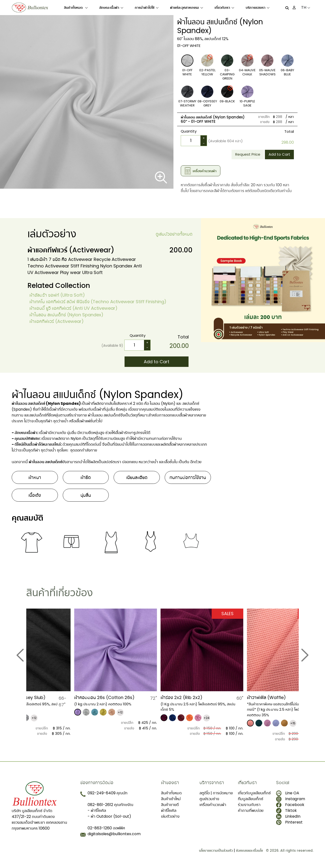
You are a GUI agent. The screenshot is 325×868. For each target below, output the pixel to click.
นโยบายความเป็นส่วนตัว (216, 850)
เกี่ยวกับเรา (224, 8)
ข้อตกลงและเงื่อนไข (249, 850)
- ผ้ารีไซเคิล (97, 810)
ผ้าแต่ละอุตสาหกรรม (187, 8)
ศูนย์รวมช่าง (209, 799)
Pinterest (289, 822)
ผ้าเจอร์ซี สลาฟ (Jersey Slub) (55, 697)
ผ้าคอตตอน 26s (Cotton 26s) (143, 697)
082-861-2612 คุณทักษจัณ (110, 805)
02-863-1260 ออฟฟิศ (106, 828)
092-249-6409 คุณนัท (108, 793)
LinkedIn (288, 816)
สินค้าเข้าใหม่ (171, 799)
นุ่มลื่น (86, 495)
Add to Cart (279, 154)
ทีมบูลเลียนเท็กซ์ (251, 799)
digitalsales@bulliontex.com (114, 834)
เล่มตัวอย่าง (170, 816)
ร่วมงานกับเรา (249, 805)
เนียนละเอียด (137, 477)
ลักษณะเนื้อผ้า (111, 8)
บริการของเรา (258, 8)
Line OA (288, 793)
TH (306, 7)
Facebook (290, 805)
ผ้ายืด (86, 477)
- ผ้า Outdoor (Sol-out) (109, 816)
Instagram (291, 799)
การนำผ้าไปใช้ (147, 8)
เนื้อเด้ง (35, 495)
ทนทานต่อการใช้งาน (188, 477)
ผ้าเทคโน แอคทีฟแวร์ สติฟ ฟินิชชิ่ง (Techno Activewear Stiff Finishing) (98, 302)
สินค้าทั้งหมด (76, 8)
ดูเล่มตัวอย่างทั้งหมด (174, 234)
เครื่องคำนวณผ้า (213, 805)
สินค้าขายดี (170, 805)
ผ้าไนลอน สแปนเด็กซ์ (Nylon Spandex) (66, 315)
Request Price (248, 154)
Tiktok (286, 811)
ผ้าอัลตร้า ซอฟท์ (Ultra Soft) (57, 295)
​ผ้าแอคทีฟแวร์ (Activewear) (57, 321)
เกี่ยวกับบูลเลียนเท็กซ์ (254, 793)
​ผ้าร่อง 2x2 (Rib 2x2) (220, 697)
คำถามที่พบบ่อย (251, 810)
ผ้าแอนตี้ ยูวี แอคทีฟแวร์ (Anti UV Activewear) (73, 308)
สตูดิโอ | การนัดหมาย (216, 793)
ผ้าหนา (35, 477)
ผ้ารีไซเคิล (169, 810)
